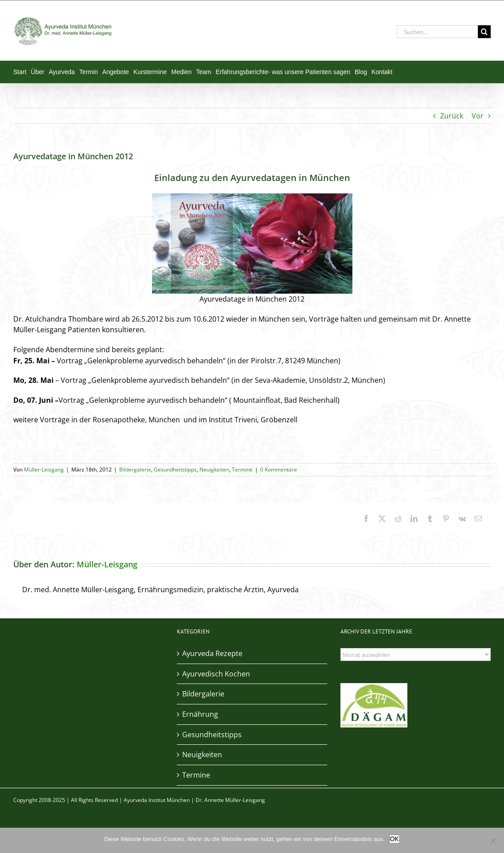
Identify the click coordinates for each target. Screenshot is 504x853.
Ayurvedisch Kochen (216, 674)
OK (395, 839)
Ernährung (200, 714)
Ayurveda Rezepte (212, 653)
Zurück (452, 116)
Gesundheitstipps (175, 470)
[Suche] (484, 32)
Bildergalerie (135, 470)
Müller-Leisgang (44, 470)
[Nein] (493, 841)
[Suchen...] (437, 32)
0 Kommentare (279, 470)
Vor (478, 116)
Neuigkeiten (214, 470)
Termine (242, 470)
